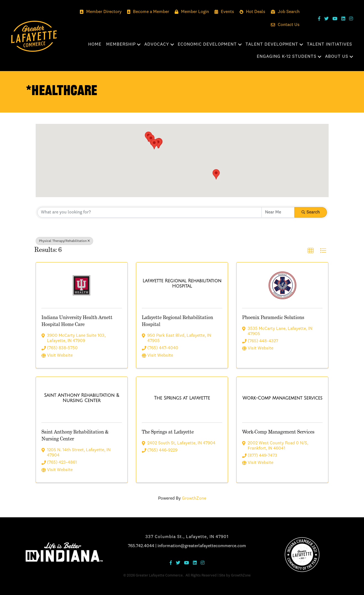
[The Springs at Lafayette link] (182, 399)
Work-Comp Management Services (278, 432)
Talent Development (272, 45)
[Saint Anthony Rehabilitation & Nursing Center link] (82, 398)
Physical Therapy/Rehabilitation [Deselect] (64, 241)
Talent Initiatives (329, 45)
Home (95, 45)
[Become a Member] (147, 12)
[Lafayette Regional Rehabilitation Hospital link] (182, 284)
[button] (158, 143)
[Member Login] (190, 12)
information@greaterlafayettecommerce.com (202, 546)
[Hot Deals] (251, 12)
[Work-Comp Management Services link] (282, 399)
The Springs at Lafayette (168, 432)
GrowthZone (194, 499)
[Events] (223, 12)
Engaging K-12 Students (287, 57)
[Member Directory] (99, 12)
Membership (121, 45)
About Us (337, 57)
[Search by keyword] (150, 212)
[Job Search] (284, 12)
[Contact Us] (284, 25)
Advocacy (157, 45)
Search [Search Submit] (311, 212)
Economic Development (207, 45)
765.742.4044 (141, 546)
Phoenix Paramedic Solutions (273, 317)
